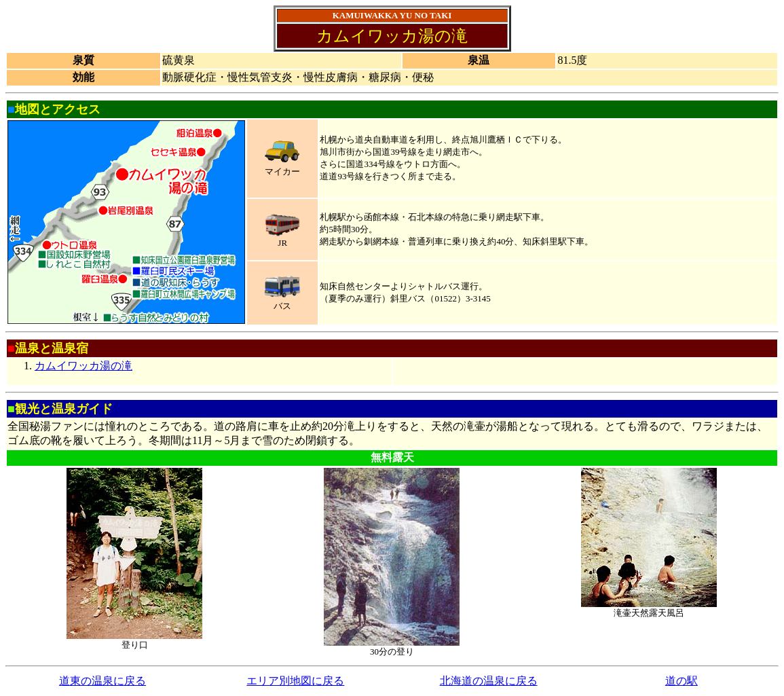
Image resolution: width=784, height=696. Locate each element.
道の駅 (682, 681)
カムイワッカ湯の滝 (83, 366)
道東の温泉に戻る (102, 681)
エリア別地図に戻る (295, 681)
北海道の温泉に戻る (489, 681)
